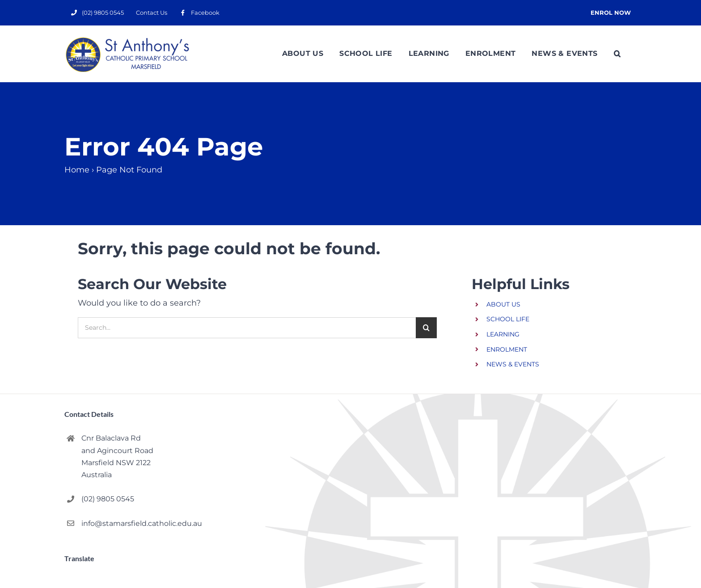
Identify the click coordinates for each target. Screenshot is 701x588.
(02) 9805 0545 (108, 499)
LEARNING (503, 334)
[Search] (426, 328)
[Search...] (247, 328)
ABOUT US (503, 304)
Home (77, 170)
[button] (617, 54)
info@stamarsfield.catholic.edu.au (139, 523)
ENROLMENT (507, 349)
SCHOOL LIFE (508, 319)
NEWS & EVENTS (513, 364)
